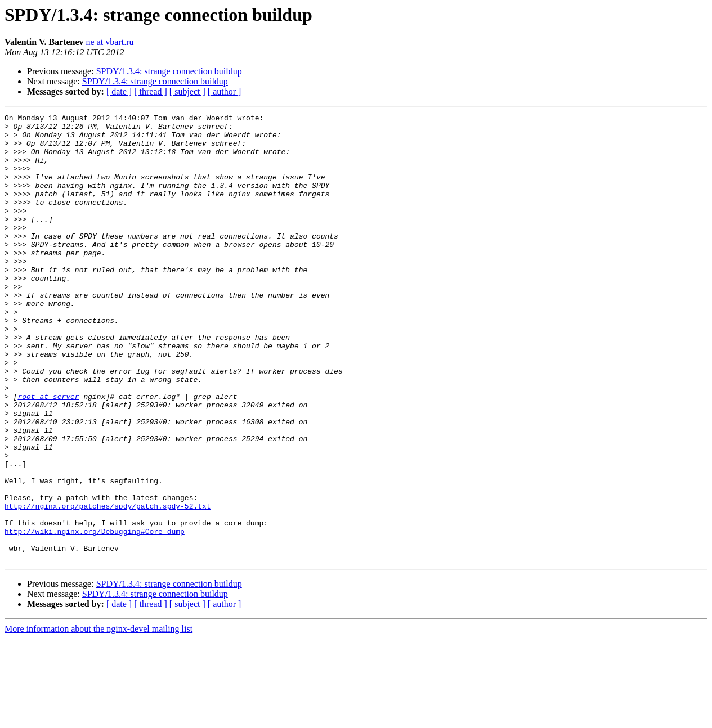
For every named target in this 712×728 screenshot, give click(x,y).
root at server (48, 453)
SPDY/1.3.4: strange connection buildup (169, 71)
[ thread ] (151, 91)
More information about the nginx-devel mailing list (98, 718)
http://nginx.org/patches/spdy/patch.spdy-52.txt (108, 585)
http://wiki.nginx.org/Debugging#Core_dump (95, 615)
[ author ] (225, 91)
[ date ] (119, 91)
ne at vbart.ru (110, 42)
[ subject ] (187, 91)
